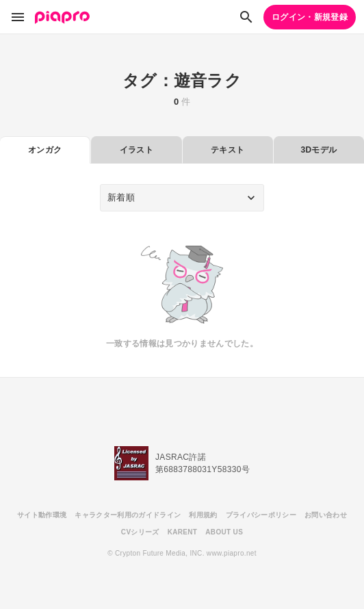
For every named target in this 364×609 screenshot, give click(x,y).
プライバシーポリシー (261, 515)
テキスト (227, 150)
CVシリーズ (140, 532)
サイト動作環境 (42, 515)
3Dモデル (318, 150)
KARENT (183, 532)
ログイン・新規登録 (310, 17)
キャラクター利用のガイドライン (128, 515)
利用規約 (203, 515)
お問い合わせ (326, 515)
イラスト (136, 150)
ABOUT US (224, 532)
